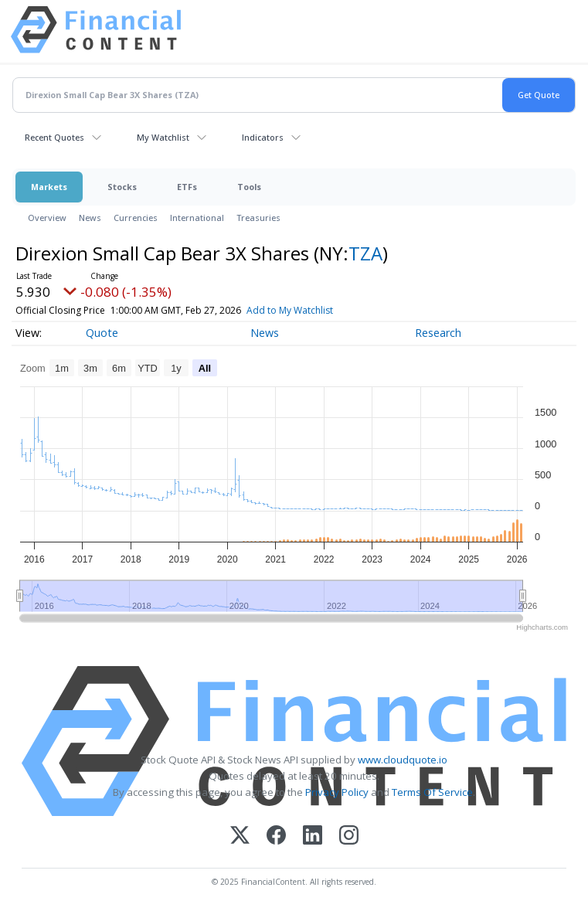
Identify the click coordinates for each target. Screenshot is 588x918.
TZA (365, 253)
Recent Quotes (54, 137)
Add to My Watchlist (314, 310)
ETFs (187, 187)
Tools (249, 187)
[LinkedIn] (313, 836)
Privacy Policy (337, 792)
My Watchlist (163, 137)
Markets (49, 187)
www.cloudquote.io (403, 760)
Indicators (263, 137)
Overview (47, 218)
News (90, 218)
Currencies (136, 218)
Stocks (122, 187)
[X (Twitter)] (240, 836)
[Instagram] (349, 836)
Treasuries (258, 218)
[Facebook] (276, 836)
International (197, 218)
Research (438, 333)
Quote (102, 333)
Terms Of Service (432, 792)
